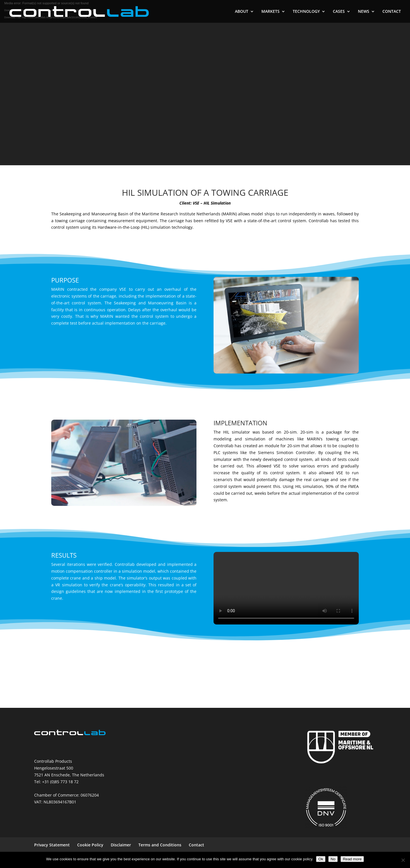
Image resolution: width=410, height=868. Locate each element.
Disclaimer (121, 845)
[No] (403, 860)
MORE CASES (205, 678)
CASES (339, 12)
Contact (196, 845)
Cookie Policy (90, 845)
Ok (321, 859)
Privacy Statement (52, 845)
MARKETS (270, 12)
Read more (352, 859)
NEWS (364, 12)
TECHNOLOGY (306, 12)
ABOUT (242, 12)
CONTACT (392, 12)
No (333, 859)
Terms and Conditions (160, 845)
